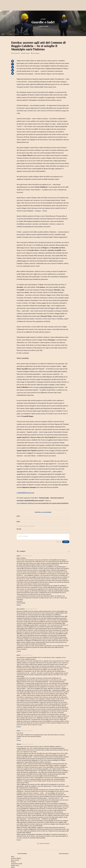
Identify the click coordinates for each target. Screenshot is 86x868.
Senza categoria (36, 53)
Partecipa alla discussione (43, 512)
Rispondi (19, 605)
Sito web (19, 529)
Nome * (18, 516)
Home (3, 34)
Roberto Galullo (44, 26)
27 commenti (43, 551)
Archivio (17, 34)
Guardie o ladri (43, 22)
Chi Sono (9, 34)
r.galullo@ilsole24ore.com (25, 493)
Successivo (64, 854)
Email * (18, 522)
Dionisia (19, 744)
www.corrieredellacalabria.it (45, 387)
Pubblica (66, 542)
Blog (43, 19)
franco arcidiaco (20, 609)
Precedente (22, 854)
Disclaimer (58, 542)
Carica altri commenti (43, 844)
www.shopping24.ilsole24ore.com (27, 503)
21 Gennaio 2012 (16, 53)
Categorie (26, 34)
